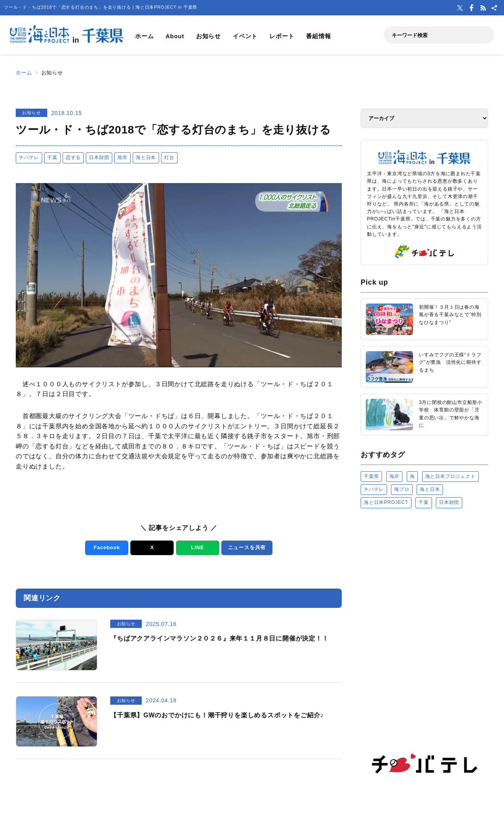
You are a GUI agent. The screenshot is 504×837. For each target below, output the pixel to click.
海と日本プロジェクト (450, 476)
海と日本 (146, 157)
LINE (197, 547)
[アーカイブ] (424, 118)
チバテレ (29, 157)
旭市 (122, 157)
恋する (73, 157)
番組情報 (318, 36)
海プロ (402, 489)
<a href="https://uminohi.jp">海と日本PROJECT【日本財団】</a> (424, 614)
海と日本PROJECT (386, 502)
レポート (282, 36)
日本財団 (99, 157)
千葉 (52, 157)
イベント (245, 36)
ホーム (144, 36)
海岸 (395, 476)
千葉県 (371, 476)
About (175, 36)
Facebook (107, 547)
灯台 (169, 157)
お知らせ (208, 36)
